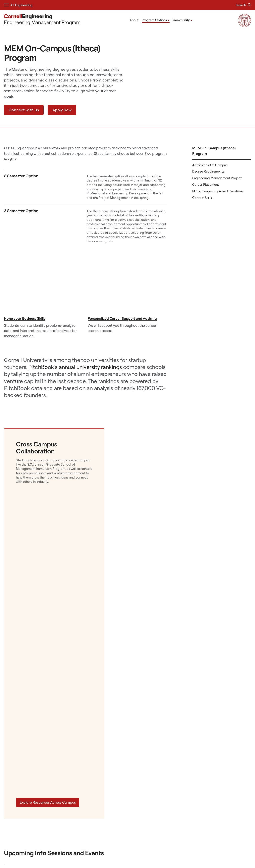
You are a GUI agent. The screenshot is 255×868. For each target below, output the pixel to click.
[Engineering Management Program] (42, 20)
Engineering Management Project (217, 178)
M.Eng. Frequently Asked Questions (218, 191)
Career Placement (206, 184)
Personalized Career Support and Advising (122, 318)
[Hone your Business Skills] (44, 288)
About (134, 20)
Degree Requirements (208, 171)
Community (183, 20)
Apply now (62, 110)
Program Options (156, 20)
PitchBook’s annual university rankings (75, 367)
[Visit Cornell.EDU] (245, 26)
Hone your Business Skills (25, 318)
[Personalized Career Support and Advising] (127, 288)
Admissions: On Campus (210, 165)
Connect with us (24, 110)
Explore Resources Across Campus (48, 802)
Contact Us (201, 198)
